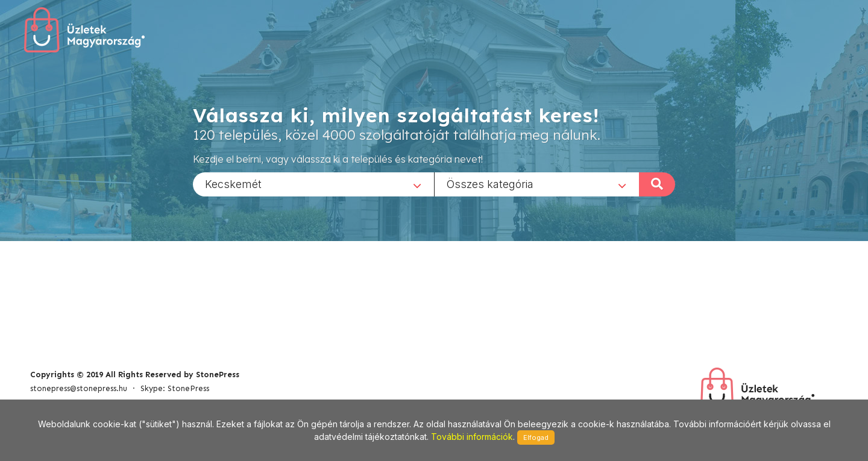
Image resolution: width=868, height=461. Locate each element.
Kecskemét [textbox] (233, 183)
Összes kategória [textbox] (490, 183)
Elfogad (536, 437)
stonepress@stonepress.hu (79, 388)
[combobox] (313, 184)
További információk (472, 437)
